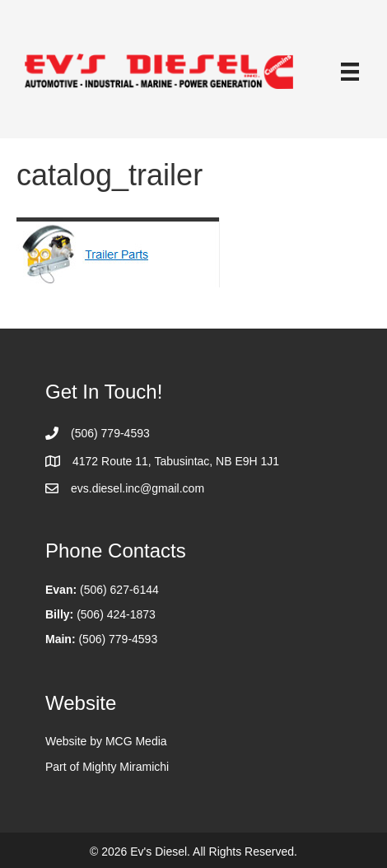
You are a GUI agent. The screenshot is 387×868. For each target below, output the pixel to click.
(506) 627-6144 (119, 590)
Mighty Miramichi (126, 767)
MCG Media (136, 741)
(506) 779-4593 (118, 639)
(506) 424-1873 (116, 614)
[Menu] (350, 72)
